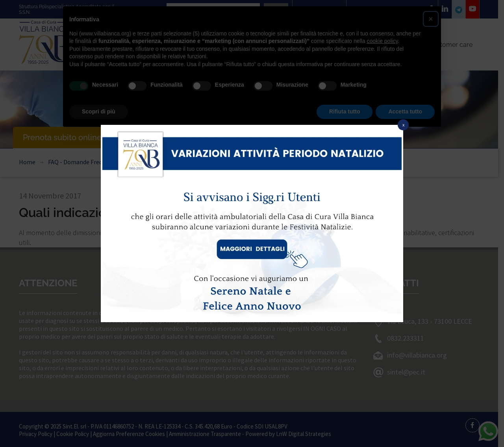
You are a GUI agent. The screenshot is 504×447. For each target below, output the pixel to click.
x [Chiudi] (403, 125)
